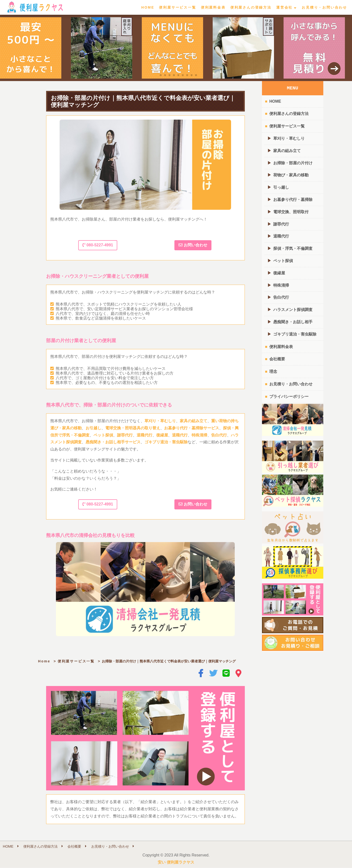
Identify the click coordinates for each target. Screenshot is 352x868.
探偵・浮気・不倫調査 (293, 248)
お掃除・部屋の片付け (293, 163)
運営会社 (284, 7)
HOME (148, 7)
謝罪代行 (125, 435)
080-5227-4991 (98, 245)
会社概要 (277, 359)
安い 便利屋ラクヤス (176, 862)
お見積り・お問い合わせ (324, 7)
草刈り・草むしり (160, 421)
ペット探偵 (103, 435)
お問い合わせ (193, 245)
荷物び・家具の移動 (291, 175)
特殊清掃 (199, 435)
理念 (273, 371)
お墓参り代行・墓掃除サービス (192, 428)
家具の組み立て (194, 421)
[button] (156, 75)
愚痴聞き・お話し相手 (293, 322)
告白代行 (219, 435)
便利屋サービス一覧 (177, 7)
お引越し (93, 428)
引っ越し (281, 187)
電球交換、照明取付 (291, 212)
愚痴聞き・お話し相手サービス (113, 442)
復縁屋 (162, 435)
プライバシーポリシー (289, 397)
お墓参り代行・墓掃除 (293, 200)
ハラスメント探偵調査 (293, 310)
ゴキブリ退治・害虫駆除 (166, 442)
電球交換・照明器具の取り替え (133, 428)
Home (44, 661)
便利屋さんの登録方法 (251, 7)
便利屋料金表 (213, 7)
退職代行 (144, 435)
